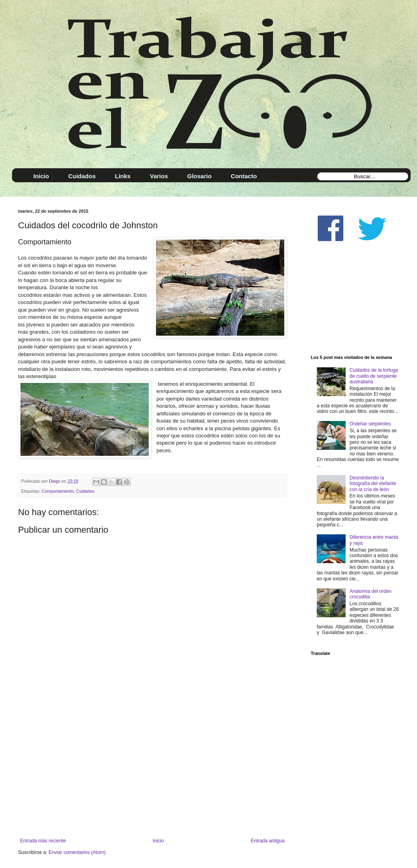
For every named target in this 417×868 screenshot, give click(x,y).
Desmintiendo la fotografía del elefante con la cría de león (373, 484)
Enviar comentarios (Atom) (77, 852)
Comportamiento (58, 491)
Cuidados (85, 491)
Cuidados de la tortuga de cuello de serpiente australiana (374, 376)
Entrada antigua (268, 841)
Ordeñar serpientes (370, 424)
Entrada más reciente (43, 841)
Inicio (158, 841)
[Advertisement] (152, 772)
